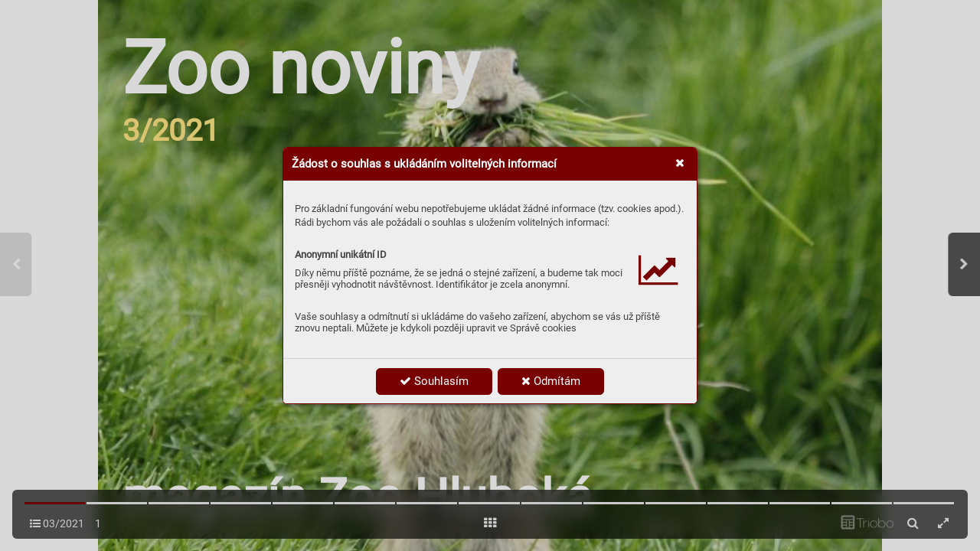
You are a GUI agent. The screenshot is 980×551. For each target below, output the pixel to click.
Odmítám (551, 381)
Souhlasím (434, 381)
